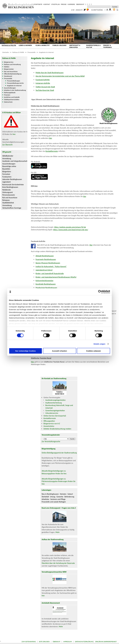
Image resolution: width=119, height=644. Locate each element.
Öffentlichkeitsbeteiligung (13, 74)
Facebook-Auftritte (43, 80)
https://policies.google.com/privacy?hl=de (70, 227)
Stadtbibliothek (8, 203)
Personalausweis (9, 195)
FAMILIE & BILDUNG (59, 45)
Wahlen (7, 67)
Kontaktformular (52, 151)
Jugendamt (6, 182)
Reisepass (6, 200)
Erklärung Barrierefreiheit (106, 642)
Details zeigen (99, 344)
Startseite (6, 52)
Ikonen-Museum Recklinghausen (48, 263)
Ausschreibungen (10, 88)
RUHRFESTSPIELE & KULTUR (93, 46)
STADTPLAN (56, 4)
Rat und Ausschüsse (11, 71)
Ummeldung (7, 205)
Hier (91, 245)
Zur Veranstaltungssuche (51, 441)
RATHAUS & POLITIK (9, 45)
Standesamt (8, 76)
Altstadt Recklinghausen (45, 256)
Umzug (53, 497)
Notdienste (7, 190)
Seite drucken (44, 642)
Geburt (70, 494)
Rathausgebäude (10, 93)
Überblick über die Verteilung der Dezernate (58, 563)
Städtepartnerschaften (12, 100)
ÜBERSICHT (80, 4)
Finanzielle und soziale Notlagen (54, 502)
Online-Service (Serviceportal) (55, 416)
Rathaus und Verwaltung (12, 64)
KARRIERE (71, 4)
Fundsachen (7, 177)
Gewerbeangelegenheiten (55, 411)
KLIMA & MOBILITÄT (43, 45)
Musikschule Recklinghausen (46, 288)
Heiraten (63, 494)
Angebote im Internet (46, 52)
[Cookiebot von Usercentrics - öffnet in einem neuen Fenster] (100, 292)
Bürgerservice (9, 62)
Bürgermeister (9, 69)
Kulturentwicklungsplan (44, 281)
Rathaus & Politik (18, 52)
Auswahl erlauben (59, 351)
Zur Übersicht (7, 145)
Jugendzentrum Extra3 (44, 270)
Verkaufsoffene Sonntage (12, 208)
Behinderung (69, 497)
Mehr (58, 532)
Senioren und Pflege (58, 499)
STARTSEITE (38, 4)
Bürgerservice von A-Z (52, 424)
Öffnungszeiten (49, 421)
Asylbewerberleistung (53, 403)
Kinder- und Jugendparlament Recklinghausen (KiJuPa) (56, 277)
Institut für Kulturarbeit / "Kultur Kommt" (51, 266)
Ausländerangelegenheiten (55, 400)
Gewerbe (60, 497)
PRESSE (64, 4)
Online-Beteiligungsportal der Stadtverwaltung (59, 453)
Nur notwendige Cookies (26, 351)
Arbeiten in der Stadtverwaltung (15, 90)
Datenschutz (8, 102)
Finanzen (7, 95)
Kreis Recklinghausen (10, 187)
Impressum (68, 642)
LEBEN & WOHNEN (25, 45)
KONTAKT (47, 4)
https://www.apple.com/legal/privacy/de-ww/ (71, 230)
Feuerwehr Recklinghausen (46, 259)
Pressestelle (32, 52)
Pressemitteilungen (13, 81)
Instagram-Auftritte (43, 83)
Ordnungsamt (7, 192)
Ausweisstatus (49, 426)
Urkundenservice (52, 413)
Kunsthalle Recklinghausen (46, 284)
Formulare (6, 174)
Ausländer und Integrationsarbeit (15, 161)
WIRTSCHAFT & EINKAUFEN (75, 46)
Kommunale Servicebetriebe (13, 185)
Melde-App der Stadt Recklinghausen (50, 73)
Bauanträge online (9, 166)
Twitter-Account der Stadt (45, 87)
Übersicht (56, 642)
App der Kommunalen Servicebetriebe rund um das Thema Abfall (60, 76)
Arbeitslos (45, 499)
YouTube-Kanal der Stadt (45, 90)
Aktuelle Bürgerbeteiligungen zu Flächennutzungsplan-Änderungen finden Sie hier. (58, 481)
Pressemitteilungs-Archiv (15, 83)
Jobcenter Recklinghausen (12, 179)
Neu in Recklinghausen (50, 494)
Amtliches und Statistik (12, 97)
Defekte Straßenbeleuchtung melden (57, 429)
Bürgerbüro (7, 172)
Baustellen (6, 169)
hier (14, 134)
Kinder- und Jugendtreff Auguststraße (50, 273)
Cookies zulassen (94, 351)
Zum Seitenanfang (29, 642)
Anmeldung (7, 159)
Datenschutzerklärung (84, 642)
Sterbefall (45, 497)
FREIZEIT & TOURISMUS (107, 46)
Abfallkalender (8, 156)
